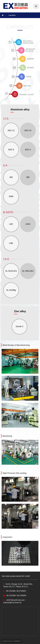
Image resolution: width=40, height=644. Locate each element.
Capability (12, 15)
